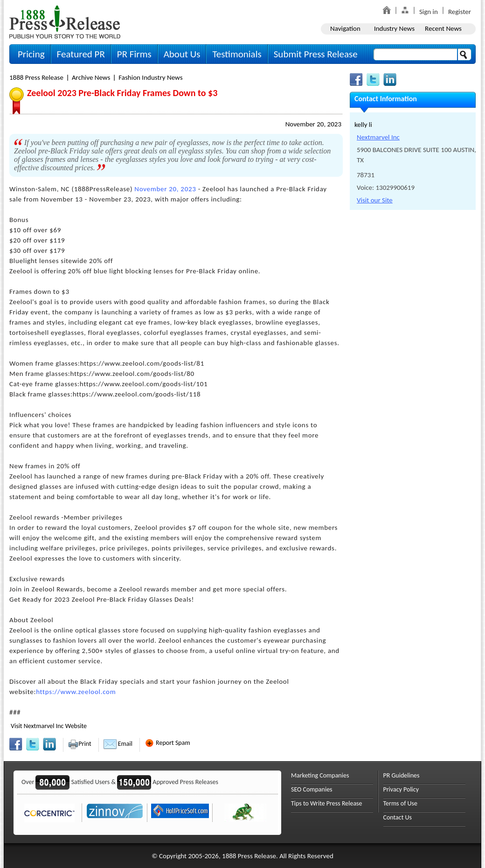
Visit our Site (375, 200)
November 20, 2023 (313, 124)
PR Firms (134, 54)
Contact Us (398, 817)
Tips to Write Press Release (327, 803)
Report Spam (167, 743)
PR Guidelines (402, 775)
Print (80, 744)
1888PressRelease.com (65, 22)
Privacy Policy (401, 789)
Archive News (91, 77)
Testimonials (237, 54)
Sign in (429, 12)
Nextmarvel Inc (378, 137)
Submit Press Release (316, 54)
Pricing (31, 54)
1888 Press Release (36, 77)
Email (118, 744)
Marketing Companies (320, 775)
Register (460, 12)
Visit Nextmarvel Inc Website (49, 726)
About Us (182, 54)
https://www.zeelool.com (76, 692)
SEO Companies (312, 789)
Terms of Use (401, 803)
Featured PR (81, 54)
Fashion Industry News (150, 77)
